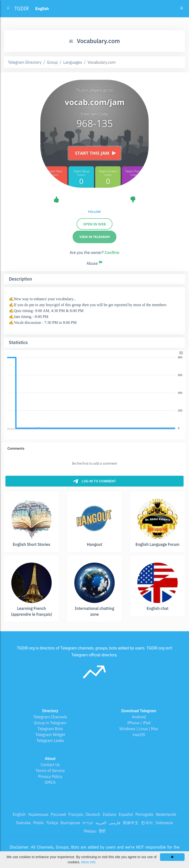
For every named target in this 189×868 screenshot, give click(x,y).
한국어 (147, 823)
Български (70, 823)
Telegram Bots (50, 729)
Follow (94, 212)
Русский (58, 814)
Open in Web (94, 224)
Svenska (23, 823)
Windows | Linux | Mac (139, 729)
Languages (73, 62)
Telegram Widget (50, 735)
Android (139, 717)
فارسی (115, 823)
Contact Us (50, 765)
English (19, 814)
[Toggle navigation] (181, 9)
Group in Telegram (50, 723)
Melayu (90, 831)
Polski (39, 823)
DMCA (50, 782)
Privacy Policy (50, 776)
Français (76, 814)
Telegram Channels (50, 717)
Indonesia (164, 823)
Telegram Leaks (50, 741)
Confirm (112, 253)
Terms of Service (50, 771)
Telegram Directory (25, 62)
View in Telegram (94, 237)
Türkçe (52, 823)
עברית (88, 823)
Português (144, 814)
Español (126, 814)
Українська (38, 814)
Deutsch (93, 814)
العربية (101, 823)
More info (88, 862)
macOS (139, 735)
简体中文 (131, 823)
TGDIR (22, 8)
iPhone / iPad (139, 723)
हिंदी (102, 831)
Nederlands (166, 814)
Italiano (110, 814)
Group (52, 62)
